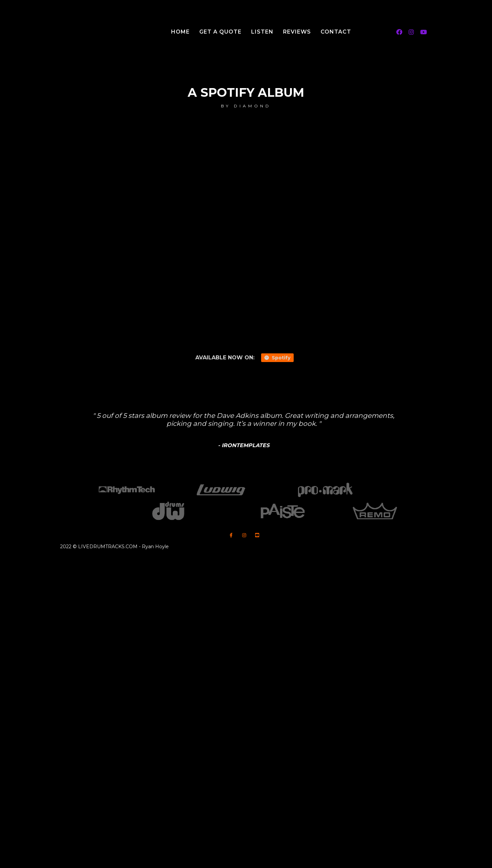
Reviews (297, 32)
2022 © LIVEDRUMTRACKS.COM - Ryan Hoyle (114, 547)
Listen (262, 32)
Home (180, 32)
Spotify (277, 358)
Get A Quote (220, 32)
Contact (336, 32)
